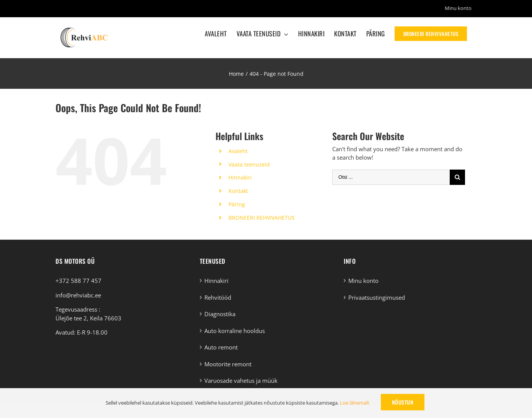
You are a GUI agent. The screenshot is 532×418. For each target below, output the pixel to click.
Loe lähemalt (355, 403)
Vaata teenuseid (249, 164)
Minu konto (363, 281)
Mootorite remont (228, 364)
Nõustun (403, 402)
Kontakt (238, 191)
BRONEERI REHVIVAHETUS (262, 218)
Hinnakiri (240, 177)
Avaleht (238, 151)
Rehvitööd (218, 297)
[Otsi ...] (391, 177)
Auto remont (221, 347)
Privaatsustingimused (377, 297)
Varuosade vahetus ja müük (241, 380)
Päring (237, 204)
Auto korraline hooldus (235, 331)
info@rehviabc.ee (78, 295)
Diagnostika (220, 314)
